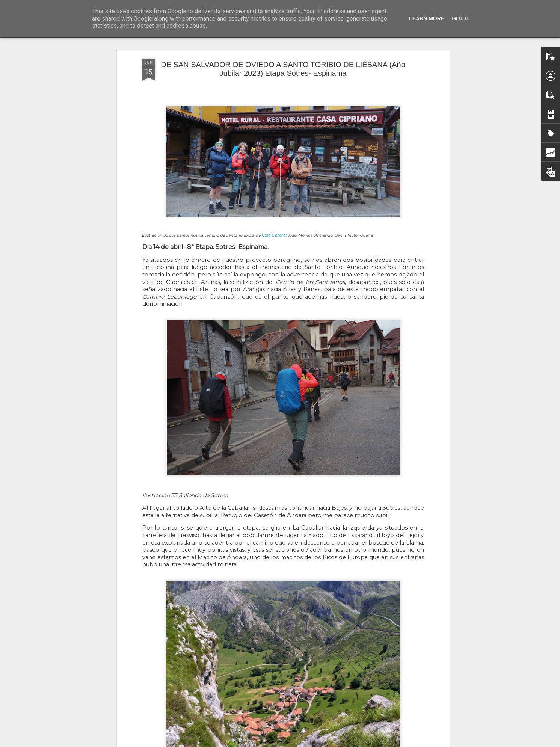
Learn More (427, 18)
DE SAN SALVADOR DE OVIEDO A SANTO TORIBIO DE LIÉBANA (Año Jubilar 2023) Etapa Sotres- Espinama (283, 61)
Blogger (309, 743)
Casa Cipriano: (274, 227)
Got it (461, 18)
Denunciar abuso (334, 743)
